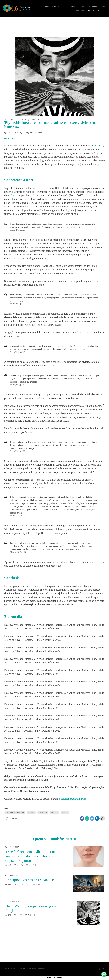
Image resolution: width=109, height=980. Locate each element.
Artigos (91, 10)
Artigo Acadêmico (32, 120)
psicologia (54, 812)
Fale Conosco (102, 10)
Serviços (82, 6)
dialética (31, 812)
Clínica (103, 6)
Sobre (65, 6)
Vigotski (99, 146)
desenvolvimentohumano (15, 812)
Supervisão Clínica (78, 10)
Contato (41, 968)
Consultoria (93, 6)
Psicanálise (43, 812)
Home (47, 6)
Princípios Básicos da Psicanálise (30, 880)
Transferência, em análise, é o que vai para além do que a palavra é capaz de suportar (30, 856)
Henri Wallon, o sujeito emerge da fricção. (31, 908)
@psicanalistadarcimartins (72, 799)
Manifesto (56, 6)
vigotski (65, 812)
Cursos (73, 6)
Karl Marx (13, 195)
